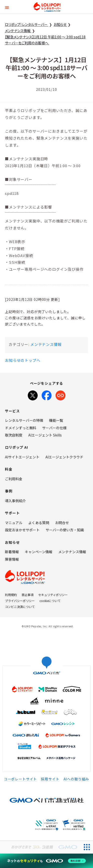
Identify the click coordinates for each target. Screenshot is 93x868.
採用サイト (50, 779)
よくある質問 (39, 523)
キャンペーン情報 (39, 552)
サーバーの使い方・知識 (65, 530)
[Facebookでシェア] (47, 394)
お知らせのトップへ (23, 360)
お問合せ (62, 523)
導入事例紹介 (15, 501)
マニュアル (14, 523)
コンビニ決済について (20, 607)
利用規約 (11, 595)
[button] (7, 7)
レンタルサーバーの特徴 (24, 420)
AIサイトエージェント (22, 457)
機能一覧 (56, 420)
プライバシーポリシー (20, 601)
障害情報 (12, 559)
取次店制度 (14, 435)
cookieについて (50, 601)
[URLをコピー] (61, 394)
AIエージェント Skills (45, 435)
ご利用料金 (14, 479)
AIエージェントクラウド (64, 457)
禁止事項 (28, 595)
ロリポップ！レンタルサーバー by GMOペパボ (47, 7)
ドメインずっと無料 (21, 428)
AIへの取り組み (76, 779)
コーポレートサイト (21, 779)
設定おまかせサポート (22, 530)
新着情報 (12, 552)
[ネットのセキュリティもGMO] (46, 861)
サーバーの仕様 (54, 428)
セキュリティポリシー (53, 595)
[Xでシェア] (33, 394)
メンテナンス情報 (46, 344)
